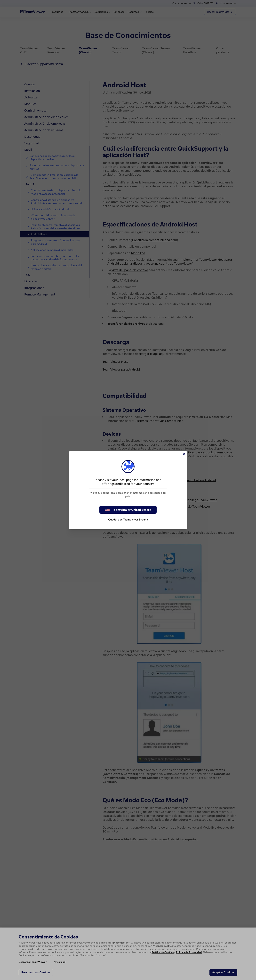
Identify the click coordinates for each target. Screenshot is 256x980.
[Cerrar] (184, 454)
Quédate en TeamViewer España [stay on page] (128, 520)
